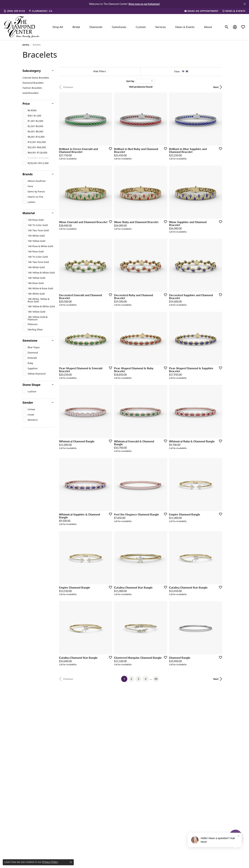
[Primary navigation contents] (132, 27)
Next (220, 87)
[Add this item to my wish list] (111, 150)
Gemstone (30, 341)
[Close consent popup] (71, 862)
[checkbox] (30, 110)
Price (26, 104)
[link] (14, 11)
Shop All (58, 27)
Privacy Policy (50, 862)
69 (158, 684)
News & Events (185, 27)
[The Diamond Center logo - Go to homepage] (22, 27)
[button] (227, 27)
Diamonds (96, 27)
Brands (28, 174)
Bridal (76, 27)
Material (29, 213)
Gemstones (119, 27)
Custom (141, 27)
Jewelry (26, 45)
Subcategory (32, 71)
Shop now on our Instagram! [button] (144, 4)
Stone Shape (32, 385)
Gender (28, 403)
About (208, 27)
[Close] (245, 4)
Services (160, 27)
